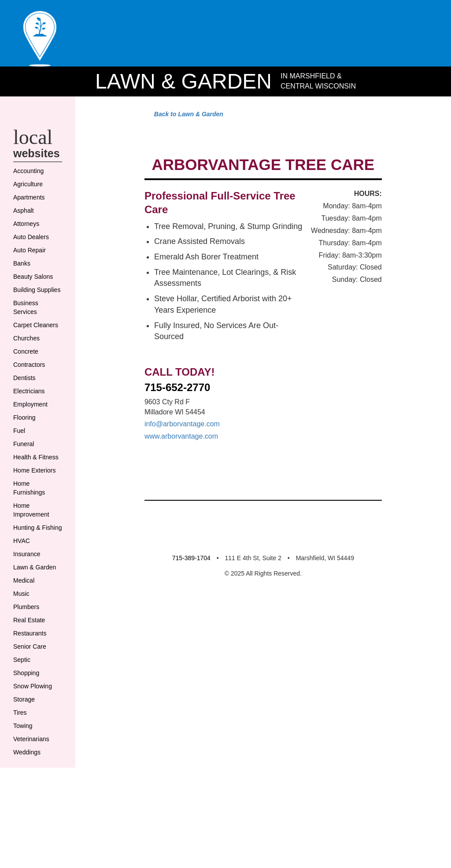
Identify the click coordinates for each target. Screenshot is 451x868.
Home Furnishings (31, 554)
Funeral (24, 493)
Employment (34, 453)
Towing (24, 801)
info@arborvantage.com (188, 690)
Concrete (28, 400)
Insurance (28, 629)
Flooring (26, 466)
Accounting (31, 202)
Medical (25, 656)
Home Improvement (35, 576)
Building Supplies (26, 325)
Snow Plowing (36, 761)
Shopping (29, 748)
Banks (23, 295)
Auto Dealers (33, 268)
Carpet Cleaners (26, 369)
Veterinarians (33, 814)
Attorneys (28, 255)
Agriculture (30, 215)
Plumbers (28, 682)
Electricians (30, 440)
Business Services (27, 347)
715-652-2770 (180, 653)
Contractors (31, 414)
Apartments (31, 229)
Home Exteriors (27, 532)
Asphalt (25, 242)
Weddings (29, 827)
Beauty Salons (35, 308)
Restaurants (31, 709)
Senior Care (31, 722)
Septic (23, 735)
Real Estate (31, 695)
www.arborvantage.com (187, 702)
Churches (28, 387)
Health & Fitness (26, 510)
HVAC (22, 616)
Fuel (20, 480)
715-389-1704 (185, 844)
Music (22, 669)
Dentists (26, 427)
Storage (25, 775)
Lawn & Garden (181, 92)
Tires (20, 788)
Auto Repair (32, 281)
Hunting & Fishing (29, 598)
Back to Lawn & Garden (183, 126)
